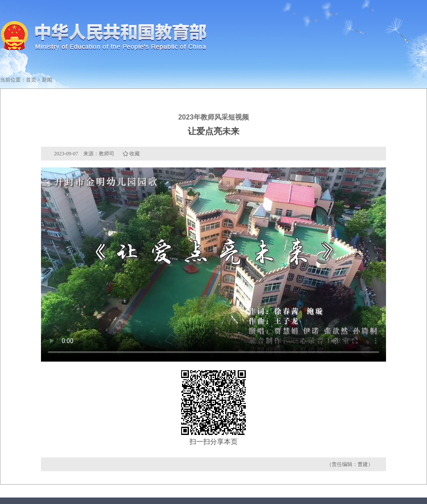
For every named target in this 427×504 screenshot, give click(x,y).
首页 (31, 80)
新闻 (47, 80)
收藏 (135, 154)
